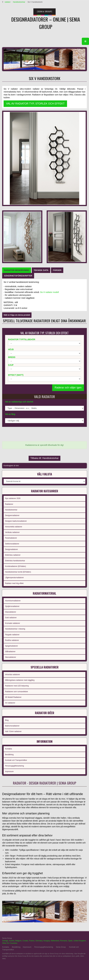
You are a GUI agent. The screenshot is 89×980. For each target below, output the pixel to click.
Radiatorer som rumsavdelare (16, 692)
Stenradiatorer (11, 657)
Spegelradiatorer (11, 646)
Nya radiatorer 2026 (13, 498)
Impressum (9, 771)
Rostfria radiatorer (12, 640)
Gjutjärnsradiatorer (12, 606)
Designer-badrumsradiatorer (16, 521)
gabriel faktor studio (76, 966)
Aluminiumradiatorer (13, 601)
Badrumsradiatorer (12, 726)
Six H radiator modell (49, 292)
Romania (64, 941)
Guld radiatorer (11, 618)
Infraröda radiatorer (12, 675)
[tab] (17, 270)
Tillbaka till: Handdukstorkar (44, 458)
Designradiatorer (11, 549)
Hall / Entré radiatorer (13, 731)
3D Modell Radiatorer (13, 697)
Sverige (5, 941)
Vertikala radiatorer (12, 532)
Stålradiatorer (10, 652)
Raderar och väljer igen (68, 388)
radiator (8, 2)
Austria (12, 941)
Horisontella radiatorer (14, 527)
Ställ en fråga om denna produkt (17, 315)
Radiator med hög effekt (14, 583)
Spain (70, 941)
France (32, 941)
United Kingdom (80, 941)
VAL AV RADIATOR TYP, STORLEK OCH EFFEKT (35, 104)
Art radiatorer (10, 703)
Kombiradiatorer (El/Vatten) (16, 566)
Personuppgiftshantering (14, 766)
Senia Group (61, 947)
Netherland (55, 941)
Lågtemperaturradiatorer (14, 578)
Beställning (9, 755)
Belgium (18, 941)
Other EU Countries (10, 943)
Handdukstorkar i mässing (15, 629)
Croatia (25, 941)
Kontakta (8, 749)
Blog (7, 720)
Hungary (47, 941)
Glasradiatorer (11, 612)
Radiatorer (9, 504)
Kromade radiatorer (12, 623)
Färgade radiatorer (12, 635)
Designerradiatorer (12, 515)
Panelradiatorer (11, 538)
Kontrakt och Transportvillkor (16, 760)
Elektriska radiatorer (13, 555)
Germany (39, 941)
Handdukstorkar (19, 2)
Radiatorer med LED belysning (17, 686)
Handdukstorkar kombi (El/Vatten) (18, 572)
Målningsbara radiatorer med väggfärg (20, 680)
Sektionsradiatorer (12, 544)
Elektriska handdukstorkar (15, 561)
